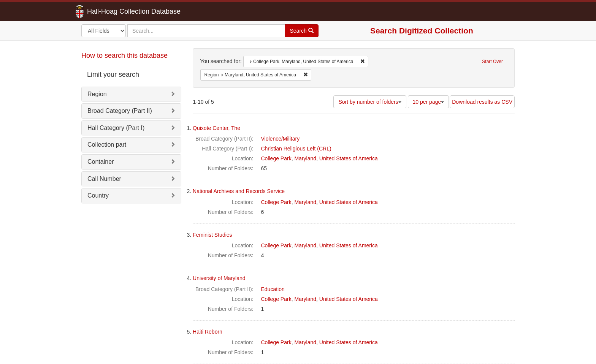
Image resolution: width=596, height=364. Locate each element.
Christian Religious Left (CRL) (296, 149)
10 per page (429, 102)
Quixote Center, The (216, 128)
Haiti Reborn (208, 332)
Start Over (492, 62)
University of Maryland (219, 278)
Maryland (305, 158)
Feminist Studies (212, 235)
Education (273, 289)
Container (101, 162)
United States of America (349, 158)
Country (98, 195)
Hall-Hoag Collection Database (110, 11)
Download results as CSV (482, 102)
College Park (276, 158)
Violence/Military (281, 139)
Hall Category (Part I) (116, 128)
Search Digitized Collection (422, 31)
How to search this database (124, 55)
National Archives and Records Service (239, 191)
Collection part (107, 145)
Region (97, 94)
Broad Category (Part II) (120, 111)
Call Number (104, 179)
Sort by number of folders (370, 102)
